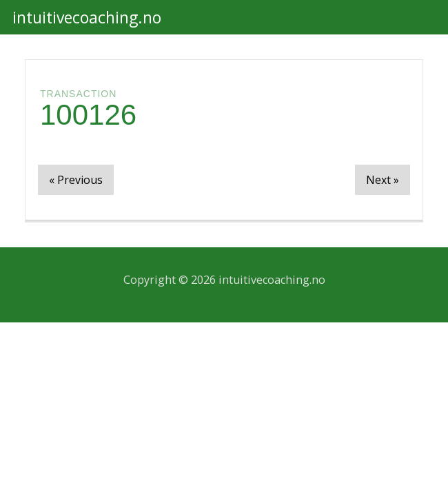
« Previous (76, 180)
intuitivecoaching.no (87, 17)
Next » (383, 180)
